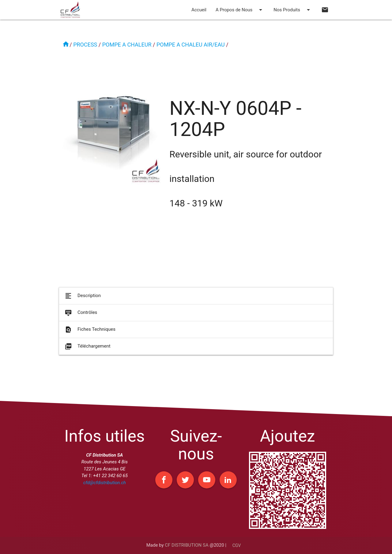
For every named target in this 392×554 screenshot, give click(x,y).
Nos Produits (293, 10)
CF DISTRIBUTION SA (187, 545)
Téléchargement (87, 349)
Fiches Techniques (90, 333)
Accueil (199, 10)
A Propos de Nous (240, 10)
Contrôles (80, 316)
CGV (237, 545)
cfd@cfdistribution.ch (105, 483)
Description (82, 299)
